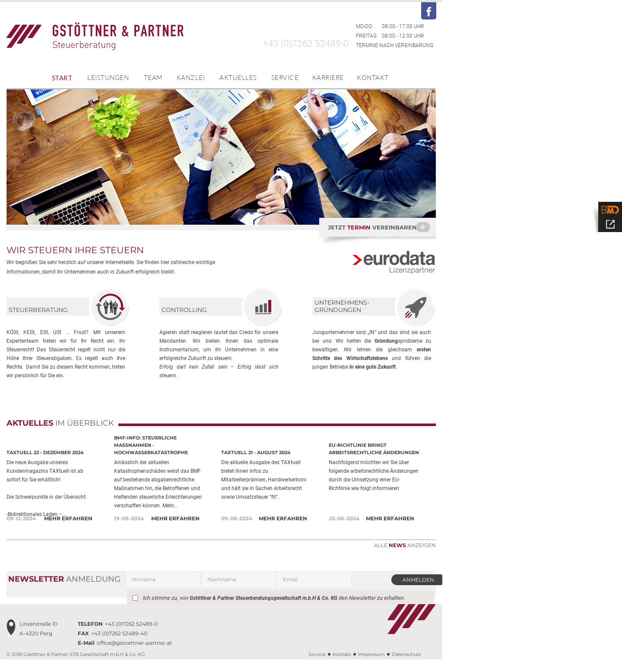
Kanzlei (191, 78)
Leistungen (108, 78)
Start (62, 78)
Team (153, 78)
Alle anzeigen (405, 545)
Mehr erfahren (68, 518)
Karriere (328, 78)
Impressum (371, 667)
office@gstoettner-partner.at (125, 655)
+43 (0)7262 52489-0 (306, 44)
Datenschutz (406, 667)
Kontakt (373, 78)
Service (285, 78)
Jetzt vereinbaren (382, 227)
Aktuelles (238, 78)
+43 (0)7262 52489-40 (113, 646)
